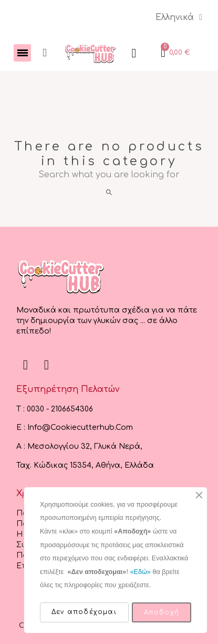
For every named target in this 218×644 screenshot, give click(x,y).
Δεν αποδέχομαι (84, 612)
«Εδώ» (140, 572)
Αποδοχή (162, 612)
